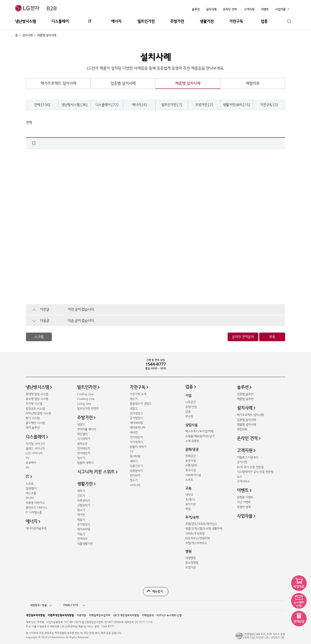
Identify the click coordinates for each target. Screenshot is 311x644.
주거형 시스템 (34, 404)
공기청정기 (84, 525)
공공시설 (190, 461)
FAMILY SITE (74, 605)
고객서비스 (243, 481)
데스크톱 (31, 493)
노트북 (30, 484)
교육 (188, 488)
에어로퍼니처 (138, 428)
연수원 (189, 416)
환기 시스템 (33, 418)
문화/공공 (192, 450)
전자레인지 (84, 449)
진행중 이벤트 (245, 497)
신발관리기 (84, 505)
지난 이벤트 (244, 502)
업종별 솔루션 (245, 394)
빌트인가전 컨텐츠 (88, 409)
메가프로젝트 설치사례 (58, 83)
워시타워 (135, 456)
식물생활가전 (85, 544)
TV (28, 458)
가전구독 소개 (138, 394)
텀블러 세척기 (85, 463)
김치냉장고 (136, 413)
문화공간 (190, 456)
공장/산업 (191, 407)
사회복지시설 (193, 475)
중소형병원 (192, 563)
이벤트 (243, 491)
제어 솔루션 (33, 428)
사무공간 (190, 402)
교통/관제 (191, 465)
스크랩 (39, 337)
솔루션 (196, 9)
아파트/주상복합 (195, 534)
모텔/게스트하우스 (196, 543)
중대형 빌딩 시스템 (37, 394)
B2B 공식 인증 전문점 (250, 467)
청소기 (81, 510)
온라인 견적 (230, 9)
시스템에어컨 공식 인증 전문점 (255, 472)
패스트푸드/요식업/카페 (199, 431)
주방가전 (177, 21)
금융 (188, 412)
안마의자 (82, 539)
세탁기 (81, 491)
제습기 (81, 520)
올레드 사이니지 (35, 449)
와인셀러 (82, 434)
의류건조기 (136, 466)
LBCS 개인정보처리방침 (126, 615)
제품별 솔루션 (245, 399)
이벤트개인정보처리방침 (61, 615)
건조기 (81, 496)
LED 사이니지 (34, 453)
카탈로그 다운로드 (248, 457)
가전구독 (236, 21)
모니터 (30, 498)
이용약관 (81, 615)
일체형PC (31, 489)
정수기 (81, 458)
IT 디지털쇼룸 (34, 512)
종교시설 (190, 470)
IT (90, 21)
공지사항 (242, 462)
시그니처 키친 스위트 (96, 472)
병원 (188, 552)
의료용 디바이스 (35, 503)
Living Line (84, 404)
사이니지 (135, 485)
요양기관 (190, 567)
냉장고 (81, 425)
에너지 (116, 21)
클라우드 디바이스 (36, 508)
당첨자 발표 (244, 507)
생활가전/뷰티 (236, 105)
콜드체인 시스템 (35, 423)
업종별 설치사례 (123, 83)
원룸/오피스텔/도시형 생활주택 (204, 529)
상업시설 (191, 425)
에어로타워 (84, 529)
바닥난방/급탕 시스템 (38, 413)
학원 (188, 509)
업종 (264, 21)
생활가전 (207, 21)
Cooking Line (86, 399)
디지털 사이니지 (35, 444)
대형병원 (190, 558)
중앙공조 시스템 (35, 409)
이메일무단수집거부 (100, 615)
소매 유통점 (192, 441)
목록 (272, 337)
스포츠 (189, 480)
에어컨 (81, 515)
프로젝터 (31, 463)
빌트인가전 (146, 21)
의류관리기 (84, 501)
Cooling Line (85, 394)
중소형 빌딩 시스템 (37, 399)
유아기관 (190, 504)
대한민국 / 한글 (41, 605)
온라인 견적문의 (243, 337)
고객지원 (245, 451)
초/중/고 (190, 500)
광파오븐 (82, 444)
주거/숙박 (192, 518)
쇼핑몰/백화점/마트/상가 (200, 436)
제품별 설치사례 (188, 83)
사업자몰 (245, 516)
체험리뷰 (253, 83)
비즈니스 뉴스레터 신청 (169, 615)
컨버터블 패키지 (87, 429)
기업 (188, 396)
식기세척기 (84, 439)
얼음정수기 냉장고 (141, 404)
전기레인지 (84, 453)
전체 (42, 105)
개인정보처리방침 (35, 615)
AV (28, 468)
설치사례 (211, 9)
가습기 (81, 534)
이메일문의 (148, 615)
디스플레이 (60, 21)
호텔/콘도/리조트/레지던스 (201, 524)
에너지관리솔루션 (36, 528)
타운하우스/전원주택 (198, 538)
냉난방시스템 (25, 21)
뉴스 (240, 477)
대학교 (189, 495)
